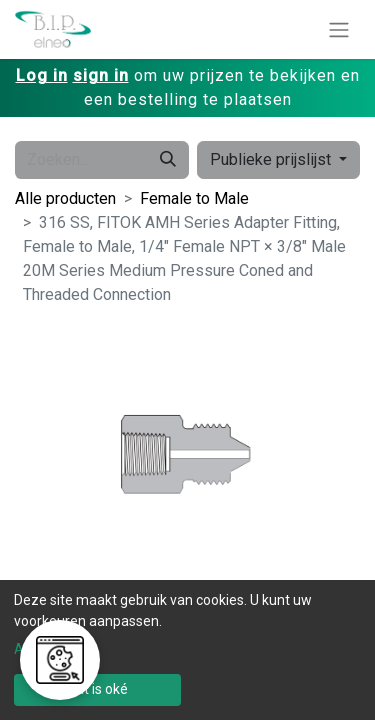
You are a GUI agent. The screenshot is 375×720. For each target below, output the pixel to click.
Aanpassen (50, 649)
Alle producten (65, 198)
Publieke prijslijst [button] (272, 159)
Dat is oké (97, 689)
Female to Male (194, 198)
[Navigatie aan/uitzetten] (339, 29)
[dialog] (187, 650)
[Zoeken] (168, 160)
